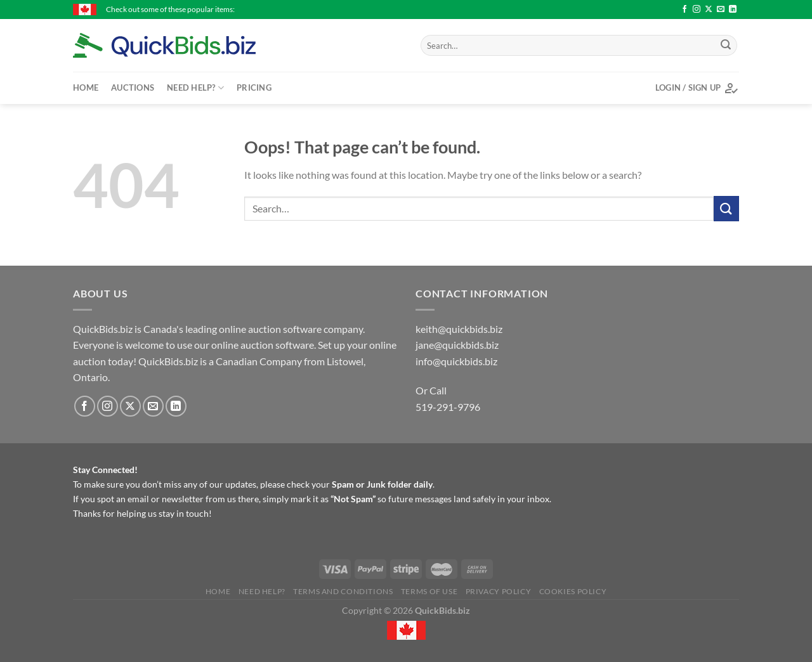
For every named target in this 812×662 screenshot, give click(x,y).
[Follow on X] (709, 10)
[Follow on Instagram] (697, 10)
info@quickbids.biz (456, 361)
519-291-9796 (448, 407)
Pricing (254, 88)
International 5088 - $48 (493, 9)
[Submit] (726, 46)
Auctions (133, 88)
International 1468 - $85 (594, 9)
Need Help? (195, 88)
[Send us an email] (721, 10)
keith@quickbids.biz (459, 329)
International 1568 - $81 (392, 9)
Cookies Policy (573, 591)
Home (86, 88)
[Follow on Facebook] (684, 10)
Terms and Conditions (343, 591)
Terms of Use (429, 591)
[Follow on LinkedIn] (733, 10)
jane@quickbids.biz (457, 345)
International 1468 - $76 (291, 9)
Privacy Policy (499, 591)
